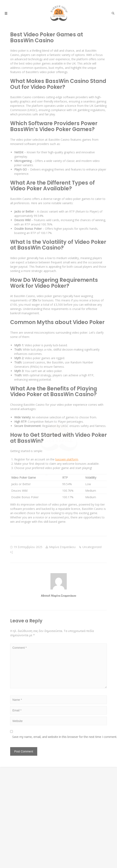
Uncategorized (92, 547)
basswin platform (67, 459)
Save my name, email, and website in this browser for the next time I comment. (61, 737)
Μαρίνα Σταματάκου (62, 547)
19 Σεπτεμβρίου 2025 (28, 547)
